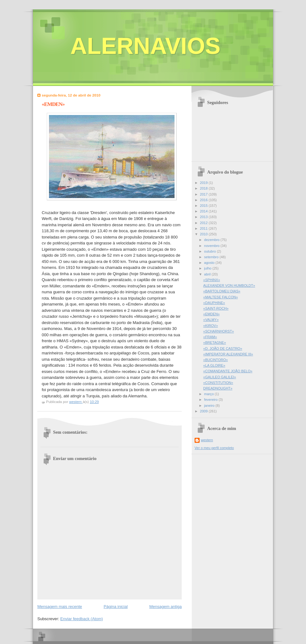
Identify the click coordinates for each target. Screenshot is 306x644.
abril (208, 274)
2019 (204, 183)
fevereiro (211, 400)
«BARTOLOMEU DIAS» (222, 291)
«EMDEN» (212, 314)
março (209, 394)
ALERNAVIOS (145, 46)
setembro (212, 257)
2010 (204, 234)
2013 (204, 217)
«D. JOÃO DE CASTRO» (223, 348)
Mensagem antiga (166, 607)
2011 (204, 228)
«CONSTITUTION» (218, 383)
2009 (204, 411)
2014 (204, 211)
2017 (204, 194)
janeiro (210, 406)
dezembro (212, 240)
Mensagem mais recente (60, 607)
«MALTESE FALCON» (221, 297)
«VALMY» (211, 320)
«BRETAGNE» (215, 343)
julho (208, 268)
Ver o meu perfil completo (214, 448)
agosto (210, 263)
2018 (204, 188)
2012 (204, 223)
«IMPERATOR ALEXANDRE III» (228, 354)
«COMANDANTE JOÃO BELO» (228, 371)
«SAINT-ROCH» (216, 308)
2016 (204, 200)
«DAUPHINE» (214, 303)
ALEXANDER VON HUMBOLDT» (229, 285)
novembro (212, 246)
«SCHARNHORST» (219, 331)
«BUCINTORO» (216, 360)
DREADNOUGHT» (218, 388)
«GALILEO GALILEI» (220, 377)
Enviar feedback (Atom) (82, 619)
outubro (210, 251)
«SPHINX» (212, 280)
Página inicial (116, 607)
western (207, 440)
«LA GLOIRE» (214, 365)
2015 (204, 206)
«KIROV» (211, 326)
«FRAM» (210, 337)
